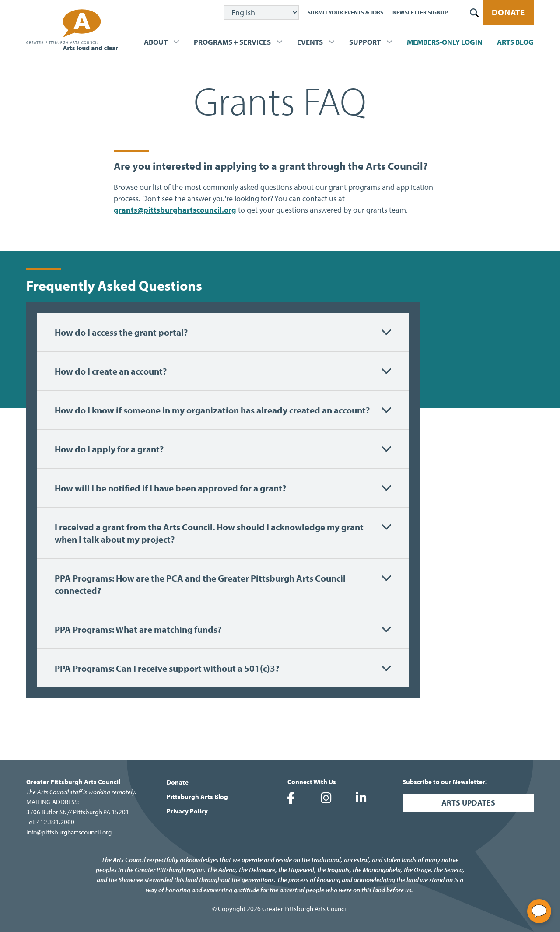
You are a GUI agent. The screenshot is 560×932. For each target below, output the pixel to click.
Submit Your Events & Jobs (345, 12)
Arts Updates (468, 803)
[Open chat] (539, 911)
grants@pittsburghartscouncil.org (175, 210)
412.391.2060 (56, 822)
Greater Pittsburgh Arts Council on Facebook (291, 798)
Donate (508, 12)
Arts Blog (515, 42)
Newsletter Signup (420, 12)
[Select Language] (261, 12)
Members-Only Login (445, 42)
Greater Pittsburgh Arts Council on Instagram (326, 798)
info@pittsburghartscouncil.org (69, 832)
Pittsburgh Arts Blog (197, 797)
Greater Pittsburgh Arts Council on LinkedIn (361, 798)
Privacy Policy (187, 811)
